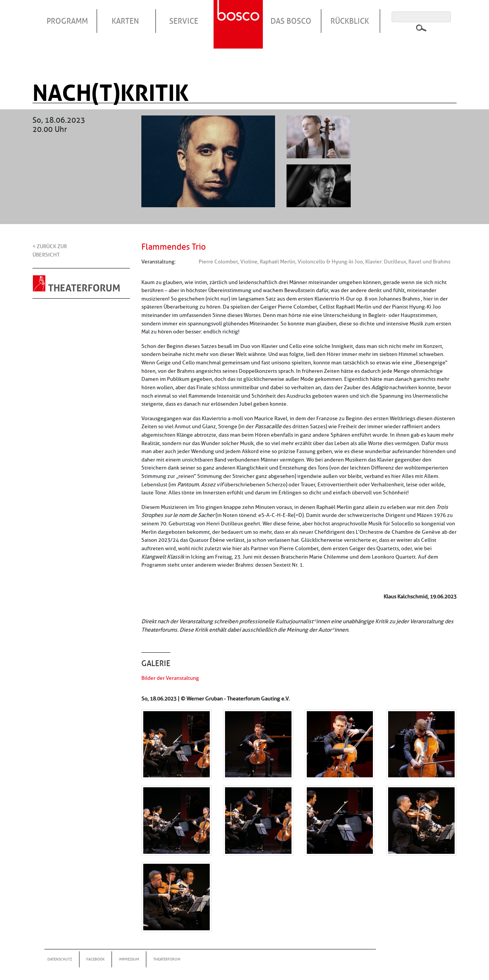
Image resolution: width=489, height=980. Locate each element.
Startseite (239, 15)
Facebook (96, 959)
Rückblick (350, 21)
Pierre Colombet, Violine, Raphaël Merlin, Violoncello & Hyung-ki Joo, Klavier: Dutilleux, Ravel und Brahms (325, 262)
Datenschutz (60, 959)
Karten (125, 21)
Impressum (129, 959)
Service (184, 21)
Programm (67, 21)
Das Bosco (291, 21)
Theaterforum (167, 959)
